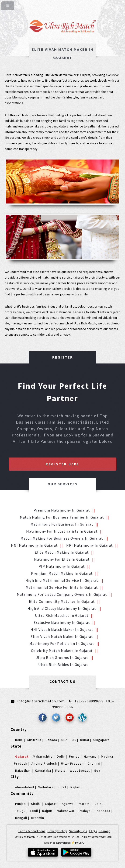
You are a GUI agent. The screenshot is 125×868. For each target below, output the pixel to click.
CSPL (81, 843)
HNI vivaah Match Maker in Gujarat (62, 629)
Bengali (21, 818)
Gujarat (22, 756)
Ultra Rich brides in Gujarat (63, 665)
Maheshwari (66, 811)
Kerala (60, 770)
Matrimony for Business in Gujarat (62, 524)
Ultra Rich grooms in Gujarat (62, 657)
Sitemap (104, 831)
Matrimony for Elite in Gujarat (62, 559)
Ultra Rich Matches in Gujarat (62, 615)
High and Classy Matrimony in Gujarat (62, 608)
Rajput (47, 811)
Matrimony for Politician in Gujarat (62, 643)
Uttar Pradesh (72, 763)
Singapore (102, 740)
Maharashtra (43, 756)
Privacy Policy (57, 831)
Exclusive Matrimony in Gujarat (62, 622)
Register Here (62, 464)
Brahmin (38, 818)
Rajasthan (23, 770)
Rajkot (76, 787)
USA (64, 740)
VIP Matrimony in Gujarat (62, 566)
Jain (98, 804)
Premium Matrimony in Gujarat (62, 510)
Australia (34, 740)
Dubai (85, 740)
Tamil (34, 811)
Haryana (90, 756)
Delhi (61, 756)
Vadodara (46, 787)
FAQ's (93, 831)
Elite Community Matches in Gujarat (62, 601)
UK (74, 740)
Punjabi (21, 804)
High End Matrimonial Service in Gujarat (62, 580)
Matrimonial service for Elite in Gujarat (62, 587)
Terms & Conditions (32, 831)
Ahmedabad (25, 787)
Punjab (74, 756)
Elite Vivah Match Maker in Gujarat (62, 636)
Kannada (104, 811)
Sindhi (36, 804)
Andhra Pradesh (44, 763)
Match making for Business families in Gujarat (62, 517)
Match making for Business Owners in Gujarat (62, 538)
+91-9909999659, (90, 701)
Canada (51, 740)
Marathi (85, 804)
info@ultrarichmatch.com (41, 701)
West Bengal (80, 770)
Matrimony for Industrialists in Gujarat (62, 531)
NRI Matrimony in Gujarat (90, 545)
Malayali (86, 811)
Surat (62, 787)
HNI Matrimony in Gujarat (34, 545)
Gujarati (51, 804)
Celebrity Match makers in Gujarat (62, 650)
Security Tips (78, 831)
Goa (97, 770)
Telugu (20, 811)
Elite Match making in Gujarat (62, 552)
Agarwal (68, 804)
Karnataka (43, 770)
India (19, 740)
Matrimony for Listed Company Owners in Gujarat (62, 594)
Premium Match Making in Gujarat (62, 573)
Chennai (94, 763)
